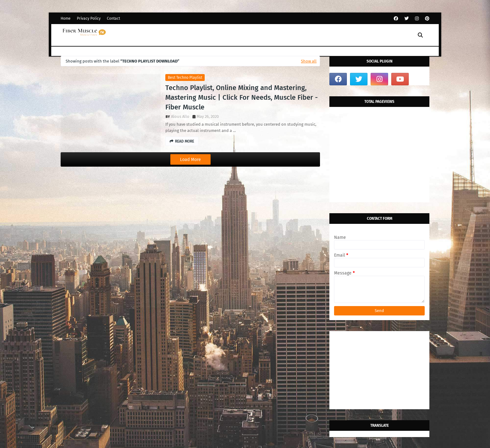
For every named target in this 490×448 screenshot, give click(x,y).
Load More (190, 160)
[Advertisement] (379, 163)
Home (66, 18)
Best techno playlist (185, 78)
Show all (309, 61)
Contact (113, 18)
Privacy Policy (89, 18)
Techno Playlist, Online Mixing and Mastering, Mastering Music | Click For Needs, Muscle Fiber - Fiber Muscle (242, 97)
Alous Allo (180, 116)
